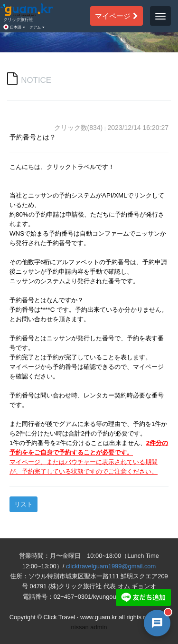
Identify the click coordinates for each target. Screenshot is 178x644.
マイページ (117, 16)
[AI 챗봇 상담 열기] (157, 623)
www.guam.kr (98, 617)
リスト (23, 504)
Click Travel (60, 617)
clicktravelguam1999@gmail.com (111, 566)
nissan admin (89, 627)
